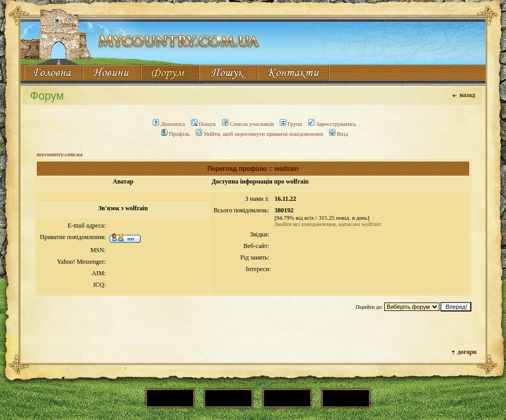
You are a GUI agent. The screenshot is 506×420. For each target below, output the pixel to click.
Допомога (169, 124)
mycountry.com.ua (60, 154)
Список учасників (248, 124)
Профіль (176, 134)
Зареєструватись (332, 124)
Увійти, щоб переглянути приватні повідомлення (260, 134)
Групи (291, 124)
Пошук (204, 124)
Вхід (339, 134)
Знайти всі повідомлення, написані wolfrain (328, 224)
